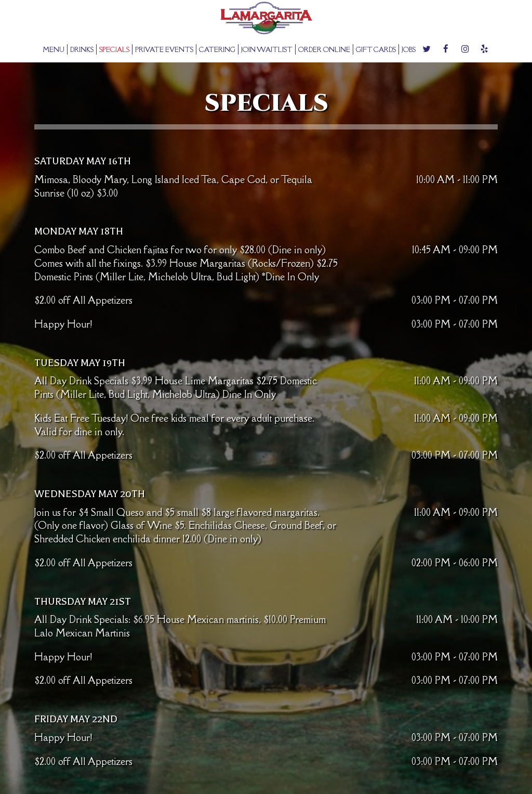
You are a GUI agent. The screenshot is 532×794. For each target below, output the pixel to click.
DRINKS (82, 49)
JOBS (409, 49)
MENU (54, 49)
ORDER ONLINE (324, 49)
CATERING (217, 49)
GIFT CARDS (376, 49)
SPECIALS (114, 49)
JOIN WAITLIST (267, 49)
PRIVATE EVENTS (164, 49)
